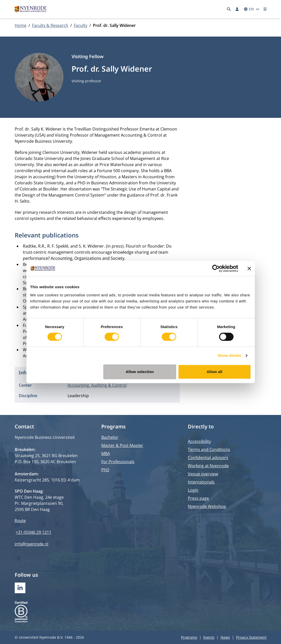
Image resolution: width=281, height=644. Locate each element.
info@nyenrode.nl (32, 544)
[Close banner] (249, 268)
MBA (106, 454)
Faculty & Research (50, 25)
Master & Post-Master (122, 445)
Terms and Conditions (209, 449)
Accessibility (199, 441)
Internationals (201, 482)
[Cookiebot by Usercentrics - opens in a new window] (216, 268)
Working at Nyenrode (208, 466)
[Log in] (237, 9)
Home (21, 25)
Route (20, 521)
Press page (198, 498)
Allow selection (140, 372)
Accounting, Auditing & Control (97, 385)
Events (209, 637)
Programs (189, 637)
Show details (229, 355)
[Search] (229, 9)
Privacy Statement (251, 637)
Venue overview (203, 474)
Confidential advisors (208, 458)
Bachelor (110, 437)
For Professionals (118, 462)
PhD (105, 470)
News (225, 637)
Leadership (78, 396)
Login (193, 490)
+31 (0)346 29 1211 (34, 532)
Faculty (81, 25)
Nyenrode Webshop (207, 506)
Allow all (214, 372)
